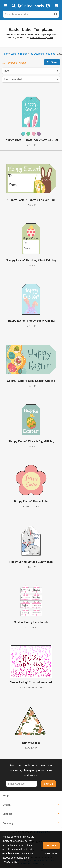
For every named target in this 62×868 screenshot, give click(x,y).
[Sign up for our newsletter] (21, 784)
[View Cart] (56, 6)
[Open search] (56, 14)
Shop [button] (6, 796)
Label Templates (19, 54)
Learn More (51, 853)
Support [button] (7, 814)
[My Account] (48, 6)
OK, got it (51, 846)
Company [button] (8, 823)
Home (6, 54)
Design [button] (7, 805)
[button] (5, 6)
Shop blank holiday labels (42, 38)
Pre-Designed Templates (42, 54)
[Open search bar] (13, 6)
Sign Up (48, 784)
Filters (52, 62)
